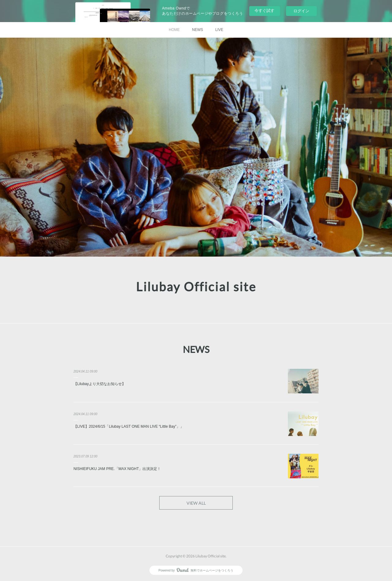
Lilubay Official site (196, 287)
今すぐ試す (264, 11)
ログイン (301, 11)
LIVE (219, 30)
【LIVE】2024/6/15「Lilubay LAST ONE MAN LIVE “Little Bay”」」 (129, 426)
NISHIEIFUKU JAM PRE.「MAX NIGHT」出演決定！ (117, 469)
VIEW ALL (196, 503)
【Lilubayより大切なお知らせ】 (100, 384)
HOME (174, 30)
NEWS (198, 30)
